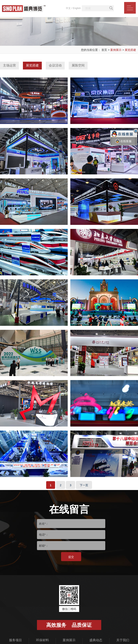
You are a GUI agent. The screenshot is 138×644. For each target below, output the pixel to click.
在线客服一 (123, 144)
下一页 (84, 493)
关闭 (136, 131)
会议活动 (55, 65)
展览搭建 (130, 50)
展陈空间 (78, 65)
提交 (71, 564)
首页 (104, 50)
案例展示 (116, 50)
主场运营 (9, 65)
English (77, 8)
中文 (68, 8)
